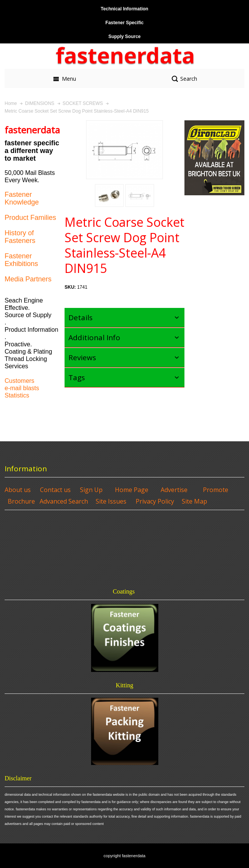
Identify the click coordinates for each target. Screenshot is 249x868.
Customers (19, 381)
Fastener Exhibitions (21, 260)
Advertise (174, 490)
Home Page (132, 490)
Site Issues (111, 501)
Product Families (30, 218)
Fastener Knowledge (22, 198)
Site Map (194, 501)
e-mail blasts (22, 388)
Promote (216, 490)
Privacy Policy (155, 501)
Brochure (21, 501)
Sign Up (91, 490)
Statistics (17, 395)
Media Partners (28, 279)
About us (18, 490)
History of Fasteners (20, 237)
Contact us (55, 490)
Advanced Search (64, 501)
